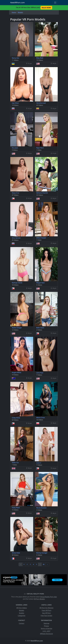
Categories (22, 616)
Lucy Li (39, 463)
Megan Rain (40, 283)
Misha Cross (41, 418)
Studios (22, 613)
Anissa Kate (16, 553)
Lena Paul (40, 373)
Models (22, 610)
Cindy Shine (16, 418)
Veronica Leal (41, 103)
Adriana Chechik (42, 193)
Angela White (16, 373)
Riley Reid (40, 58)
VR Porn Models (39, 599)
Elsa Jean (15, 148)
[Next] (47, 564)
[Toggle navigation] (55, 3)
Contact (22, 623)
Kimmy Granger (42, 553)
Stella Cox (15, 463)
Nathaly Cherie (17, 283)
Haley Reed (16, 508)
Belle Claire (40, 328)
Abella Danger (17, 328)
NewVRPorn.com (17, 3)
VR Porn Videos (22, 608)
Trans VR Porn (46, 610)
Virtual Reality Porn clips (49, 597)
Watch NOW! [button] (46, 8)
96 (44, 564)
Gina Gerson (16, 238)
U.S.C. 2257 (46, 631)
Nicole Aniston (41, 508)
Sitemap (46, 623)
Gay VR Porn (46, 613)
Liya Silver (15, 103)
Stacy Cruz (15, 193)
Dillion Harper (41, 238)
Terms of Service (46, 628)
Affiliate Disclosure (46, 634)
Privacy (46, 626)
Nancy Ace (15, 58)
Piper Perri (40, 148)
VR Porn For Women (46, 608)
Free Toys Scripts (46, 616)
